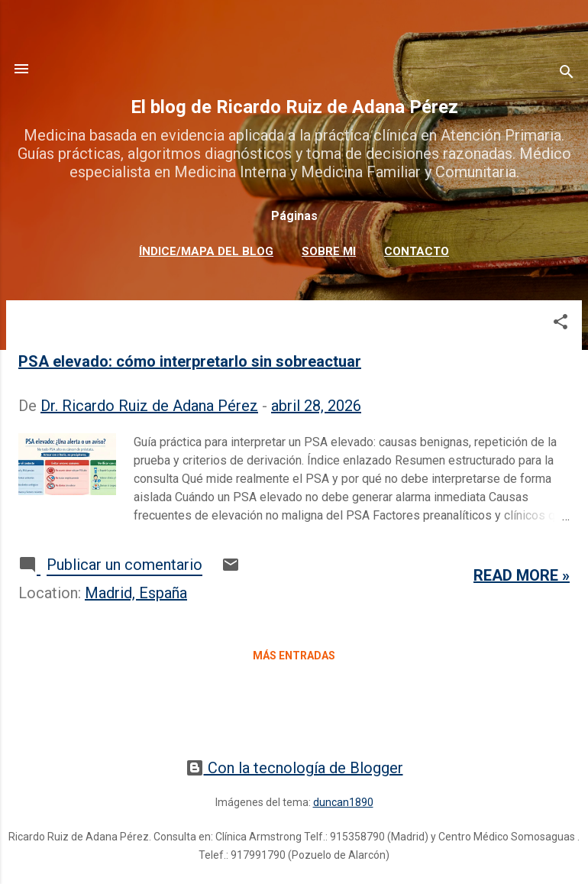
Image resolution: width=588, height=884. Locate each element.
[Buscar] (567, 74)
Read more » (522, 575)
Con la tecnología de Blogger (294, 768)
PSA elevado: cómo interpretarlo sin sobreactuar (190, 361)
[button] (561, 324)
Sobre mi (329, 251)
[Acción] (21, 69)
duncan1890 (343, 802)
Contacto (417, 251)
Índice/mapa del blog (206, 251)
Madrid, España (136, 593)
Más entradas (294, 656)
